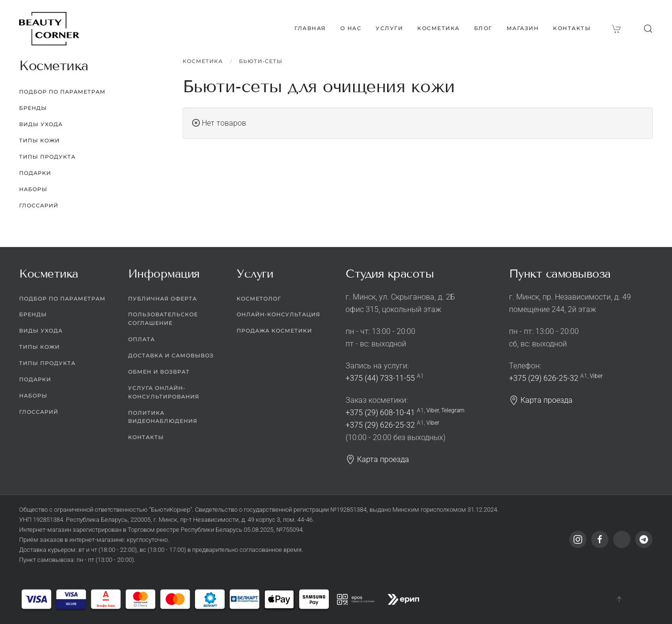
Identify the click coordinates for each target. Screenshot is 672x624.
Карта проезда (377, 459)
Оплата (141, 339)
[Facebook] (600, 539)
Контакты (572, 28)
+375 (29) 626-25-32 (380, 425)
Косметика (203, 61)
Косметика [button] (439, 28)
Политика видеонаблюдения (163, 417)
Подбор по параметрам (62, 92)
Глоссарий (39, 205)
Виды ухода (41, 124)
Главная (310, 28)
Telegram (453, 410)
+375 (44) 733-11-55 (380, 378)
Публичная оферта (163, 299)
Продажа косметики (274, 331)
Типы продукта (47, 157)
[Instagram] (578, 539)
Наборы (33, 189)
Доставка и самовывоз (171, 355)
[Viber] (622, 539)
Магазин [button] (523, 28)
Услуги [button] (389, 28)
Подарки (35, 173)
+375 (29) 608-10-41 (380, 413)
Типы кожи (39, 140)
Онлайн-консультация (278, 314)
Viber (433, 410)
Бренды (33, 108)
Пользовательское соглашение (163, 319)
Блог (483, 28)
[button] (648, 29)
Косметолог (259, 299)
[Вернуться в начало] (49, 29)
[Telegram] (644, 539)
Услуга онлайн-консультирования (164, 392)
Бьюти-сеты (261, 61)
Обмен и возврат (159, 372)
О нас (351, 28)
